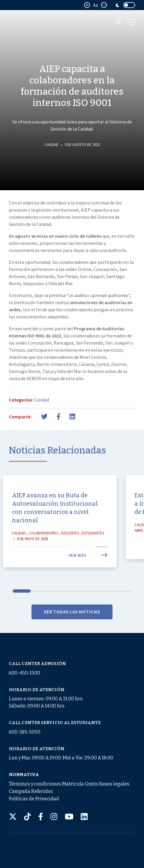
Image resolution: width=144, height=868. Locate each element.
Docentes (70, 546)
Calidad (52, 145)
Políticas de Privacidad (34, 799)
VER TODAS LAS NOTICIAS (72, 624)
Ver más (88, 568)
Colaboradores (43, 546)
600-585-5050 (25, 732)
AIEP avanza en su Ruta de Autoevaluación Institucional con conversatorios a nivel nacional (55, 520)
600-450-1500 (24, 673)
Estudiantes (93, 546)
